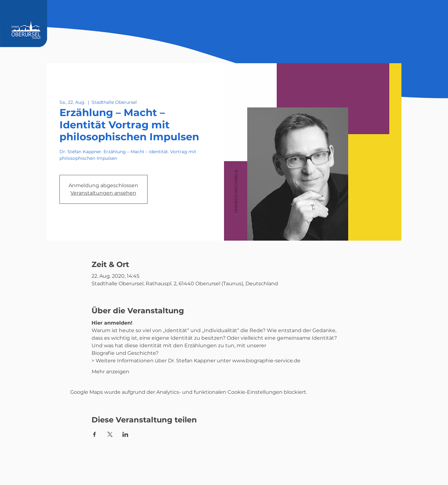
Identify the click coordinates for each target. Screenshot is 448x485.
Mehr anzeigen (110, 372)
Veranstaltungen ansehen (103, 193)
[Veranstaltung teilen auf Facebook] (95, 434)
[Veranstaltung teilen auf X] (110, 434)
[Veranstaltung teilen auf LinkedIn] (125, 434)
